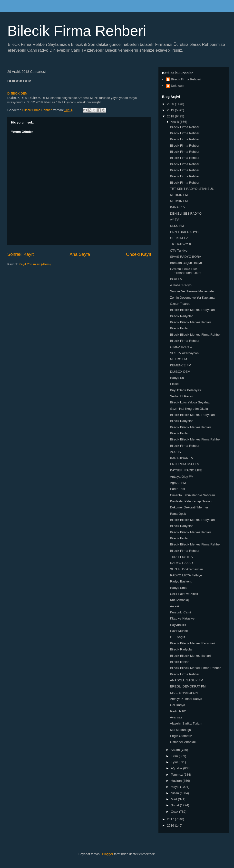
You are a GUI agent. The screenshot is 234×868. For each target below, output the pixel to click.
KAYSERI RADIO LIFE (186, 470)
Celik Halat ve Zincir (184, 594)
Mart (175, 799)
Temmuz (177, 775)
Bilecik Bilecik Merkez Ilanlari (190, 322)
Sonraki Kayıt (20, 254)
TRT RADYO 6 (180, 244)
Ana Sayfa (80, 254)
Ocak (175, 812)
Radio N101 (178, 711)
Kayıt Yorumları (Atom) (35, 264)
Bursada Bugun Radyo (186, 263)
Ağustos (177, 768)
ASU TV (176, 452)
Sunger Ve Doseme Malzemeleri (193, 291)
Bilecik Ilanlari (180, 328)
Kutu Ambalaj (179, 600)
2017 (171, 819)
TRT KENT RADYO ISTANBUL (192, 189)
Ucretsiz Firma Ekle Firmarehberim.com (185, 271)
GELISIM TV (179, 238)
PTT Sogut (177, 637)
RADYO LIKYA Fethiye (186, 575)
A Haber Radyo (181, 285)
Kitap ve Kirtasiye (182, 618)
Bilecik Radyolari (182, 316)
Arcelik (175, 606)
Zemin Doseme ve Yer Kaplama (192, 298)
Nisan (175, 793)
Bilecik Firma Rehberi (77, 31)
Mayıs (175, 787)
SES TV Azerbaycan (184, 353)
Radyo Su (177, 378)
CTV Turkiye (179, 251)
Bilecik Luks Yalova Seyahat (190, 402)
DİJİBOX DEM (17, 93)
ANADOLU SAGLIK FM (186, 680)
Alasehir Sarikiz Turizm (186, 723)
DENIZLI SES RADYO (186, 214)
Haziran (177, 781)
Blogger (108, 854)
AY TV (174, 220)
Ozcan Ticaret (180, 304)
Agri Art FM (178, 483)
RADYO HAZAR (181, 563)
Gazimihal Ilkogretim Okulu (189, 409)
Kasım (176, 750)
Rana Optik (178, 514)
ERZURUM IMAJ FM (185, 464)
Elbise (174, 384)
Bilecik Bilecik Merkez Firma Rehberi (196, 335)
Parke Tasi (177, 489)
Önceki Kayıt (139, 254)
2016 (171, 825)
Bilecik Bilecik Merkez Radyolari (192, 310)
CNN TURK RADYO (184, 232)
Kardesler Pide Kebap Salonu (191, 501)
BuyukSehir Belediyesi (186, 390)
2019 (171, 110)
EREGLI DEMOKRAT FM (188, 686)
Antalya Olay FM (182, 477)
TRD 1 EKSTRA (181, 557)
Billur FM (176, 279)
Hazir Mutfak (179, 631)
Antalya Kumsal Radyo (186, 699)
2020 (171, 104)
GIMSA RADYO (181, 347)
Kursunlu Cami (180, 612)
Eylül (175, 762)
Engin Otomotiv (181, 736)
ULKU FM (177, 226)
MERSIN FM (179, 195)
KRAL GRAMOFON (184, 693)
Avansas (176, 717)
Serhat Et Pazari (181, 396)
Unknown (177, 86)
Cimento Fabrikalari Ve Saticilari (192, 495)
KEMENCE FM (180, 365)
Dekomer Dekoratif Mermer (189, 507)
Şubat (175, 805)
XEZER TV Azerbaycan (186, 569)
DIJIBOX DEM (180, 372)
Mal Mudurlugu (180, 730)
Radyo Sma (178, 588)
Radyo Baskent (181, 581)
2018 (171, 116)
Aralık (175, 122)
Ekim (175, 756)
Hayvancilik (178, 625)
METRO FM (178, 359)
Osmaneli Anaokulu (184, 742)
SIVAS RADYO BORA (185, 257)
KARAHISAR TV (181, 458)
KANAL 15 (177, 207)
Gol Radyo (177, 705)
